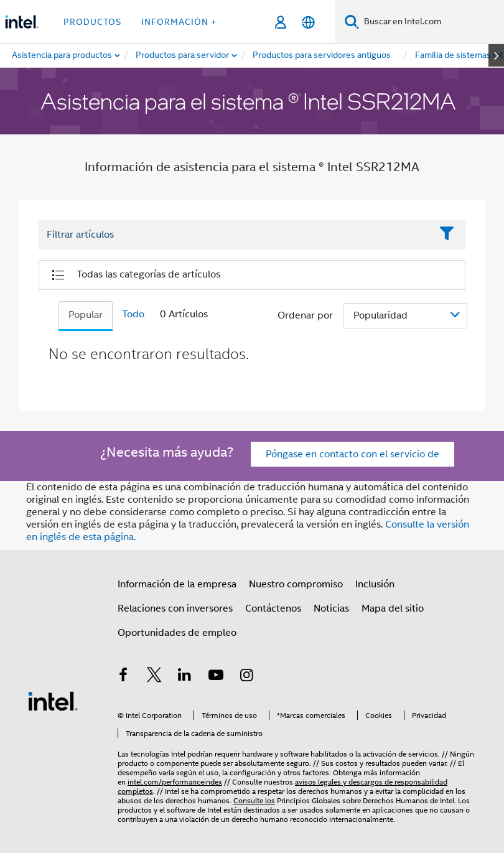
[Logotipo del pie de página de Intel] (53, 701)
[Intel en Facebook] (123, 677)
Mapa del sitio (393, 608)
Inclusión (375, 584)
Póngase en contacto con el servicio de (352, 454)
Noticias (331, 608)
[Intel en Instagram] (246, 677)
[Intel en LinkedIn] (185, 677)
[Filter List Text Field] (235, 235)
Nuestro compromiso (296, 584)
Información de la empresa (177, 584)
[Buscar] (352, 21)
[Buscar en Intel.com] (432, 22)
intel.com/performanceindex (175, 782)
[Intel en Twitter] (154, 677)
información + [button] (179, 22)
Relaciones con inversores (175, 608)
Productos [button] (92, 22)
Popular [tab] (86, 315)
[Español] (308, 22)
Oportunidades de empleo (177, 633)
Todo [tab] (133, 314)
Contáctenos (273, 608)
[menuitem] (183, 55)
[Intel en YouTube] (216, 677)
